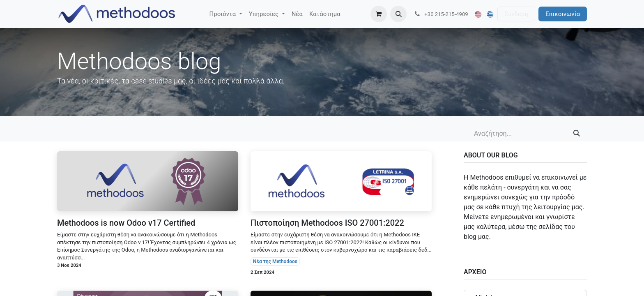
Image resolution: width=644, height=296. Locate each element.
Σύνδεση (516, 14)
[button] (398, 14)
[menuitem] (226, 14)
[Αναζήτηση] (577, 134)
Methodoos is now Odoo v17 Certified (126, 223)
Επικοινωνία (563, 14)
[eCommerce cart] (379, 14)
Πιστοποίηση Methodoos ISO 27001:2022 (327, 223)
